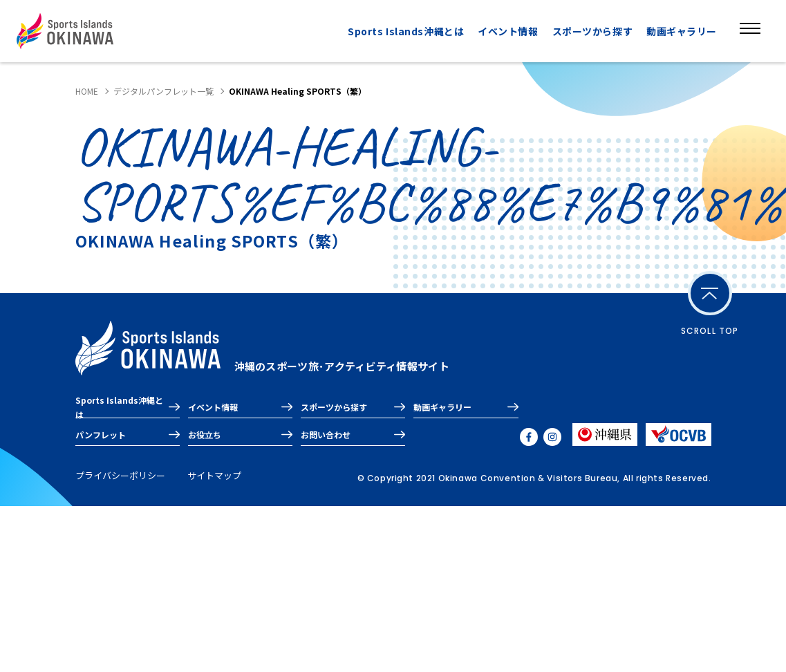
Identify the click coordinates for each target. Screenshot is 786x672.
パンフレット (101, 435)
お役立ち (205, 435)
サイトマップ (214, 475)
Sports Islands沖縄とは (406, 31)
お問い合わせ (326, 435)
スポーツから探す (592, 31)
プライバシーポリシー (120, 475)
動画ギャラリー (682, 31)
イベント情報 (508, 31)
